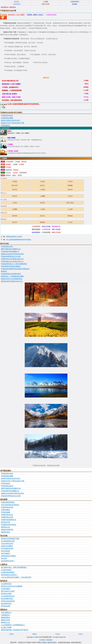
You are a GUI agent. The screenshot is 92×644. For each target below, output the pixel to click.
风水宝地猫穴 (6, 553)
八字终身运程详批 (51, 15)
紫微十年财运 (70, 203)
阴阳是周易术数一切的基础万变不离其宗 (15, 630)
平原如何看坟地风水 (8, 502)
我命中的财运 (36, 229)
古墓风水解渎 (6, 589)
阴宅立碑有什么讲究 (8, 591)
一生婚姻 (15, 164)
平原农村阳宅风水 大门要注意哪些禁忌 (14, 264)
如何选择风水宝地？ (8, 561)
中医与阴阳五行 (6, 613)
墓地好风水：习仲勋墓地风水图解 (12, 276)
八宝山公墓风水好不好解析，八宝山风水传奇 (16, 577)
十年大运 (8, 173)
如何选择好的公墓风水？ (9, 575)
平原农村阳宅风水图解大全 (10, 252)
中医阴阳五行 (6, 615)
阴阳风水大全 (6, 623)
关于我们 (42, 640)
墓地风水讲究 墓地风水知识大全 (12, 281)
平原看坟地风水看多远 (9, 525)
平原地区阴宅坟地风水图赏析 (11, 266)
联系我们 (50, 640)
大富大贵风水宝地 (7, 544)
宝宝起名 (42, 216)
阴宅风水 (12, 634)
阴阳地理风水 (6, 618)
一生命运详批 (16, 4)
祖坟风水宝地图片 (7, 546)
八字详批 (70, 196)
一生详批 (15, 173)
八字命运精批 (9, 162)
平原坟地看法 (6, 510)
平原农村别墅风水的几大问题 (11, 256)
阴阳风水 (35, 634)
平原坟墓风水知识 (7, 247)
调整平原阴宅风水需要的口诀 (11, 249)
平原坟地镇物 (6, 512)
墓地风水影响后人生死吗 (14, 237)
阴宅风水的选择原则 (8, 601)
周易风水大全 (6, 527)
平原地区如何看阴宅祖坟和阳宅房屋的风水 (15, 269)
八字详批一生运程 (13, 151)
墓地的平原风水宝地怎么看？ (11, 120)
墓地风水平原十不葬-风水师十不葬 (13, 123)
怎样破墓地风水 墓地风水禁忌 (11, 274)
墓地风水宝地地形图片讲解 (10, 539)
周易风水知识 (6, 532)
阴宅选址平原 (6, 522)
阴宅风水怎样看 (6, 594)
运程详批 (15, 189)
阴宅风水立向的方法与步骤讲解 (12, 586)
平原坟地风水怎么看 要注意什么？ (12, 261)
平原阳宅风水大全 (7, 515)
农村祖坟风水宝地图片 (9, 556)
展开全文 (46, 78)
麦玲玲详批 (9, 170)
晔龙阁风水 (5, 7)
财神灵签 (8, 175)
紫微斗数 (70, 189)
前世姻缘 (8, 164)
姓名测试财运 (36, 232)
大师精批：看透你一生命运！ (35, 15)
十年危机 (17, 162)
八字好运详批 (46, 232)
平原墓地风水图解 (7, 118)
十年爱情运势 (46, 229)
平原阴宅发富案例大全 (9, 520)
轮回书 (9, 131)
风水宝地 (4, 558)
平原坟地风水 (5, 125)
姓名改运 (16, 170)
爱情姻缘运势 (56, 226)
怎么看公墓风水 (6, 570)
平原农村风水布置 (7, 507)
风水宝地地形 (6, 551)
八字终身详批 (36, 226)
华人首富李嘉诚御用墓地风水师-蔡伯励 (19, 240)
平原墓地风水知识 (7, 115)
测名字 (14, 175)
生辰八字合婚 (46, 226)
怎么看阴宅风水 (6, 584)
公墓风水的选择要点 (8, 572)
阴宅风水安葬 (6, 606)
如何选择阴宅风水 (7, 599)
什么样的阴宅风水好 (8, 596)
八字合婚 (8, 167)
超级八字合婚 (56, 232)
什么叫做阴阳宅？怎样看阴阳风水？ (13, 625)
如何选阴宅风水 (6, 604)
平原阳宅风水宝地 (7, 517)
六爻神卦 (70, 222)
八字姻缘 (21, 164)
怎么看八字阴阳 (6, 627)
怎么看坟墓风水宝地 (8, 541)
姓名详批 (24, 162)
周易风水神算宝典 (7, 530)
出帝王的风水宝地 (7, 549)
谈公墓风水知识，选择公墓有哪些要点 (14, 567)
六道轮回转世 (23, 173)
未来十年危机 (11, 138)
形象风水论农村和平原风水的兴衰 (12, 254)
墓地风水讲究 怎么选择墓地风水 (12, 279)
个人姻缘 (70, 209)
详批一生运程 (56, 229)
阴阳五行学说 (6, 620)
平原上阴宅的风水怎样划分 (10, 505)
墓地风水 (13, 7)
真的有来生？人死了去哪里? (16, 15)
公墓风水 (81, 634)
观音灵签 (15, 222)
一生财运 (15, 203)
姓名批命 (42, 203)
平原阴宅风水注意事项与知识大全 (12, 259)
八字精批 (10, 144)
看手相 (20, 175)
